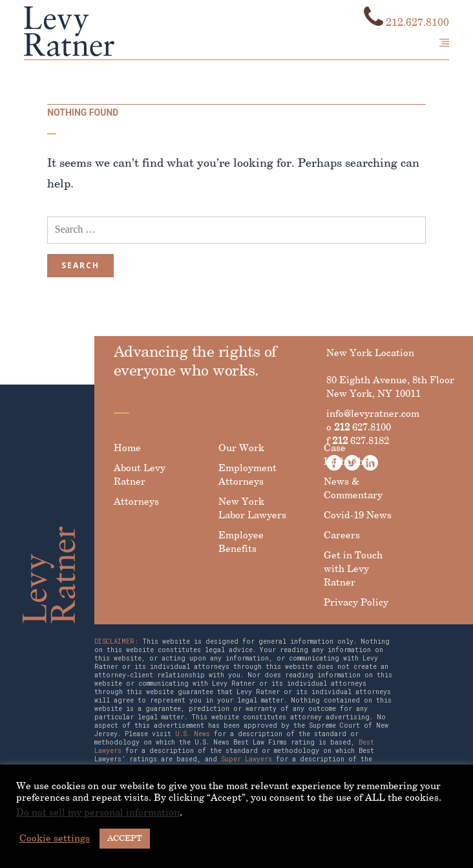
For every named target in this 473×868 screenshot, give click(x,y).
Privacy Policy (356, 603)
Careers (342, 536)
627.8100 (363, 428)
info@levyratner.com (373, 414)
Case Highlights (348, 455)
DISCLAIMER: (116, 641)
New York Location (370, 354)
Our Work (241, 449)
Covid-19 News (358, 516)
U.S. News (193, 734)
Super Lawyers (247, 759)
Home (127, 449)
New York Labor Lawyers (252, 509)
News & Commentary (353, 489)
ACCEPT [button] (125, 839)
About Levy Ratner (140, 475)
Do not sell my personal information (98, 813)
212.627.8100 (406, 23)
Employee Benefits (241, 543)
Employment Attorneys (247, 475)
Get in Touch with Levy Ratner (353, 569)
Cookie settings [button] (55, 839)
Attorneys (136, 502)
